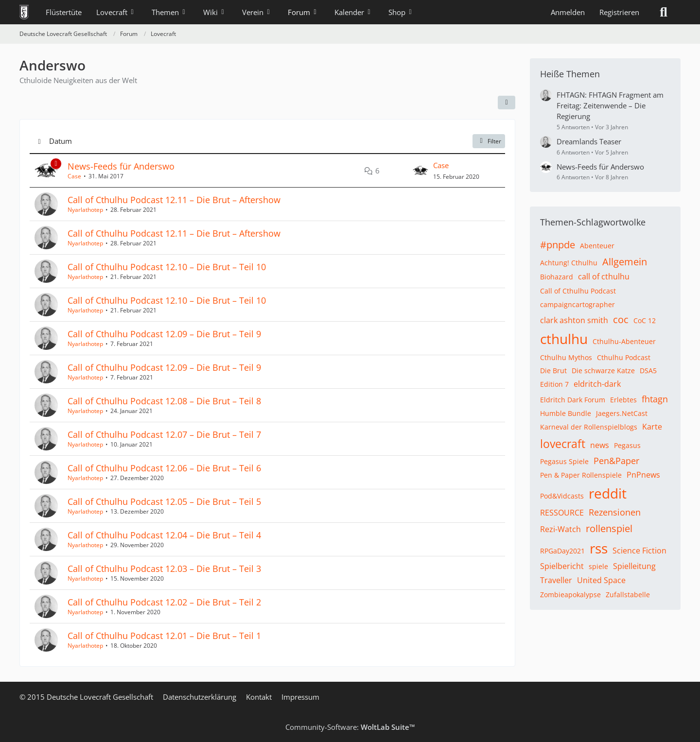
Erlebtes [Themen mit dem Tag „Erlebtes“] (623, 400)
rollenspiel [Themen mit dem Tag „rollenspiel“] (609, 528)
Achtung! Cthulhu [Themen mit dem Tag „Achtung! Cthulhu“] (569, 263)
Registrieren (619, 12)
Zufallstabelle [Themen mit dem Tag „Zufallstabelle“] (628, 595)
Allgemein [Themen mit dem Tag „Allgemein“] (625, 262)
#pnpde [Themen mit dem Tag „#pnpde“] (558, 245)
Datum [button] (61, 141)
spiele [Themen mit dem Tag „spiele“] (598, 566)
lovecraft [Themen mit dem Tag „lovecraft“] (563, 444)
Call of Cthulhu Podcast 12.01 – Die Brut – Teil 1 (164, 636)
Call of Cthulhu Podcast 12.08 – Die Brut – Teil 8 (164, 401)
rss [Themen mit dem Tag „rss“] (599, 548)
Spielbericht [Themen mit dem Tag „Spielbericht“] (562, 566)
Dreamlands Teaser (589, 141)
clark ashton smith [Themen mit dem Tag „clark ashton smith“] (574, 320)
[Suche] (664, 12)
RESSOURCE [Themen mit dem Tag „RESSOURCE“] (562, 513)
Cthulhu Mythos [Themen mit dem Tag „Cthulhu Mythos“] (566, 357)
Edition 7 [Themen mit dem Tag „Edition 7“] (554, 384)
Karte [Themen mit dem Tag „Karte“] (652, 427)
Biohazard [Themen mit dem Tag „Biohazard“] (557, 277)
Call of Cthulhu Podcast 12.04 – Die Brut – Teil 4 (164, 535)
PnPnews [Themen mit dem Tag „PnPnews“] (643, 475)
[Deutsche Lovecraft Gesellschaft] (24, 12)
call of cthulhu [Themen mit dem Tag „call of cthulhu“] (604, 276)
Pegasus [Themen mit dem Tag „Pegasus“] (627, 445)
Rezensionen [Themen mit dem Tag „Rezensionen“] (615, 512)
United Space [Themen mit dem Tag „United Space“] (601, 580)
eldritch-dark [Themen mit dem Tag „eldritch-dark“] (597, 384)
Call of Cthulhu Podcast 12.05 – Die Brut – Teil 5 (164, 501)
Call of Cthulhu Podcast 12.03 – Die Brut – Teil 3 (164, 569)
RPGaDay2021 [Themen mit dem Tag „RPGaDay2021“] (562, 551)
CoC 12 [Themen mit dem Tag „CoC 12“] (645, 320)
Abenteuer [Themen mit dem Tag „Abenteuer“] (597, 246)
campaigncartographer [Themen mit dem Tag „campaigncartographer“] (577, 304)
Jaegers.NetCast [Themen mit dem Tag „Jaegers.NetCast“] (622, 413)
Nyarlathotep (85, 210)
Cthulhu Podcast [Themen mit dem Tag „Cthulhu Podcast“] (624, 357)
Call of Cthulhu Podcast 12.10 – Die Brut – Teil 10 (167, 267)
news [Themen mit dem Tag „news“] (600, 445)
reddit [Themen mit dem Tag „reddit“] (608, 493)
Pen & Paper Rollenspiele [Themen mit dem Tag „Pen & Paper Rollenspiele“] (581, 475)
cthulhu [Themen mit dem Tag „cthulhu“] (564, 339)
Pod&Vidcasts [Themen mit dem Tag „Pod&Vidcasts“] (562, 496)
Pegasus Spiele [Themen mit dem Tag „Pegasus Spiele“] (564, 461)
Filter (489, 141)
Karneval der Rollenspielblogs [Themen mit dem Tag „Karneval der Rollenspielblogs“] (589, 427)
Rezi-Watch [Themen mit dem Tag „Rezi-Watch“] (560, 529)
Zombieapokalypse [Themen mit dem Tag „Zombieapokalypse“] (570, 595)
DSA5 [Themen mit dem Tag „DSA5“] (648, 371)
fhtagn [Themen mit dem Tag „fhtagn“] (655, 399)
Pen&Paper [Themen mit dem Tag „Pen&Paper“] (616, 461)
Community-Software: (350, 727)
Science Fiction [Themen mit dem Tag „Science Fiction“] (639, 551)
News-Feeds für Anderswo (121, 166)
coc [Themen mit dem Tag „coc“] (621, 319)
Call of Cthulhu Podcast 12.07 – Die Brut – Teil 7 (164, 434)
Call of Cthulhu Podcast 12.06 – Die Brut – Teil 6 (164, 468)
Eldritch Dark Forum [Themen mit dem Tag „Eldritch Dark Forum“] (573, 400)
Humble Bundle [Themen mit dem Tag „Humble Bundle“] (566, 413)
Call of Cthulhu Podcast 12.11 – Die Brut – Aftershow (174, 200)
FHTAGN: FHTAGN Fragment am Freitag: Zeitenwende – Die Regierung (610, 105)
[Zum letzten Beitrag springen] (420, 171)
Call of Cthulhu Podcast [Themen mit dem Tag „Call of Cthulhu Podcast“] (578, 291)
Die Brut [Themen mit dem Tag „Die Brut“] (553, 371)
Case (74, 176)
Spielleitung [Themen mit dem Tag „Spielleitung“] (634, 566)
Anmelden (568, 12)
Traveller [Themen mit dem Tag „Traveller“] (556, 580)
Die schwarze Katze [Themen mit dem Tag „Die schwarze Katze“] (603, 371)
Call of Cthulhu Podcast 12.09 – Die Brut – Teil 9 (164, 334)
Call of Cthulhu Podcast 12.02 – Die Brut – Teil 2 (164, 602)
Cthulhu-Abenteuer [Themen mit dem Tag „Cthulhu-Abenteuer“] (624, 341)
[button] (507, 103)
